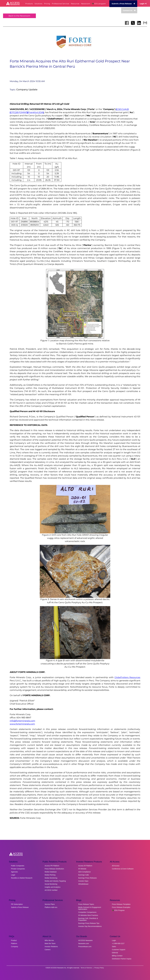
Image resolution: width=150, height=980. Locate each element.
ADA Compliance (84, 872)
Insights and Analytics (53, 887)
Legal (13, 875)
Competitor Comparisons (87, 912)
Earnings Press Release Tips (89, 923)
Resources (75, 4)
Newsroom (86, 4)
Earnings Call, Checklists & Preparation (88, 919)
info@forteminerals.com (22, 721)
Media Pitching (50, 875)
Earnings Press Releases (87, 878)
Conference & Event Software (123, 869)
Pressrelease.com (85, 947)
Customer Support (119, 950)
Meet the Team (50, 943)
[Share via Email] (145, 23)
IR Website (82, 869)
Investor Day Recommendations (90, 926)
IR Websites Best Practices (88, 915)
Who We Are (49, 940)
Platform (14, 943)
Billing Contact (117, 956)
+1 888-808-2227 (118, 943)
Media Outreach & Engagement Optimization (90, 908)
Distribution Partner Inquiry (122, 959)
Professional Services (60, 4)
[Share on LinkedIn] (139, 23)
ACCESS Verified (51, 890)
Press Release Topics (86, 904)
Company (15, 947)
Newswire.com (84, 943)
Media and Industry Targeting (55, 881)
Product (14, 940)
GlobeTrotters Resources (127, 677)
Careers (48, 950)
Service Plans (50, 904)
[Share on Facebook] (127, 23)
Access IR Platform (85, 866)
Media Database (51, 872)
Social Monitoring (51, 884)
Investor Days (83, 881)
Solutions (38, 4)
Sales (114, 947)
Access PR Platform (52, 866)
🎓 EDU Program (118, 910)
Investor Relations (51, 947)
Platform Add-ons (51, 907)
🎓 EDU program (99, 4)
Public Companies (18, 866)
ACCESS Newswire (85, 940)
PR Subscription (17, 904)
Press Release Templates (121, 904)
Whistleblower (83, 884)
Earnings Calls (84, 875)
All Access (116, 866)
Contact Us (129, 10)
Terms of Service (86, 968)
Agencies (14, 872)
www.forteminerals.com (22, 724)
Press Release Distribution (54, 869)
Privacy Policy (99, 968)
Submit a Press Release (123, 4)
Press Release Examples (121, 907)
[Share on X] (133, 23)
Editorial (115, 953)
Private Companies (18, 869)
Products (29, 4)
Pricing (47, 4)
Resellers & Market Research (22, 878)
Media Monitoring (51, 878)
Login (143, 4)
